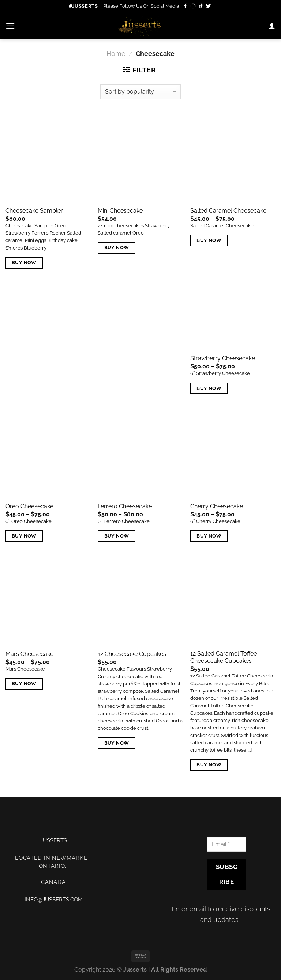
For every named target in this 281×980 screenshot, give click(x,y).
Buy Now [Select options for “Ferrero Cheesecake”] (117, 536)
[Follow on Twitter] (208, 6)
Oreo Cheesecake (29, 506)
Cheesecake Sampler (34, 211)
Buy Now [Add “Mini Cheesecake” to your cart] (117, 248)
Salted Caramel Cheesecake (228, 211)
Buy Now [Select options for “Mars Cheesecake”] (24, 683)
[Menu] (10, 26)
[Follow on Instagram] (193, 6)
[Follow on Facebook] (185, 6)
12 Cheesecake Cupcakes (132, 654)
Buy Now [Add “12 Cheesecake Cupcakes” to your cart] (117, 743)
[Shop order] (140, 92)
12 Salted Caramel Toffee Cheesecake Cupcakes (224, 657)
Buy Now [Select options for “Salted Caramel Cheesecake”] (209, 240)
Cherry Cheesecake (217, 506)
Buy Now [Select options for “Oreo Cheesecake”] (24, 536)
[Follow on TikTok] (201, 6)
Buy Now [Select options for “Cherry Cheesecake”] (209, 536)
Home (116, 54)
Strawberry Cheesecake (223, 358)
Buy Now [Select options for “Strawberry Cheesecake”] (209, 388)
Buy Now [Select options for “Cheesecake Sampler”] (24, 263)
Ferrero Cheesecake (125, 506)
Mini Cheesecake (120, 211)
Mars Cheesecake (29, 654)
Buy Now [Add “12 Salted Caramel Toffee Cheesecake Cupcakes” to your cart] (209, 765)
